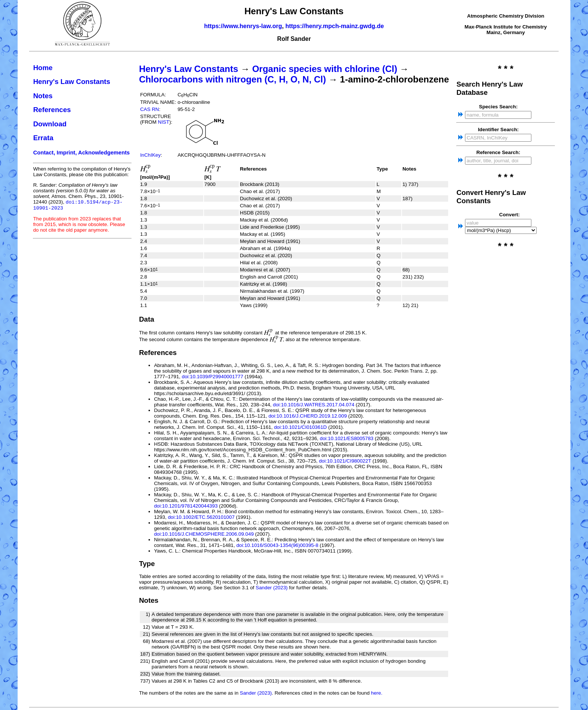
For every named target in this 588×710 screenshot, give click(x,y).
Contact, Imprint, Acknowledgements (81, 153)
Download (50, 124)
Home (43, 68)
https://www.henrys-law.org (243, 26)
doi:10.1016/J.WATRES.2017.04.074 (314, 405)
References (52, 110)
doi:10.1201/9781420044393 (186, 506)
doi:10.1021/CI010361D (301, 427)
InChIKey (151, 155)
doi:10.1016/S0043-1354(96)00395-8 (277, 545)
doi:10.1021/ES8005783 (347, 438)
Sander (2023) (272, 588)
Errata (43, 138)
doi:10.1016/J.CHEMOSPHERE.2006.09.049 (204, 534)
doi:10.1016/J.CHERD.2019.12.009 (308, 416)
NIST (163, 122)
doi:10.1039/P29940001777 (213, 377)
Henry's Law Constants (72, 82)
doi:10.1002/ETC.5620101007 (201, 517)
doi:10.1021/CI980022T (345, 461)
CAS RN (150, 109)
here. (376, 693)
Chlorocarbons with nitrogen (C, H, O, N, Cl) (233, 79)
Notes (43, 96)
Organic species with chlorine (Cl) (325, 69)
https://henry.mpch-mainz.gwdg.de (335, 26)
